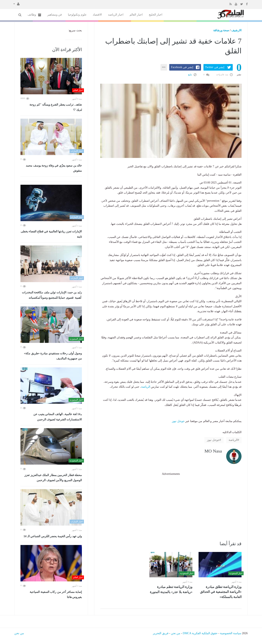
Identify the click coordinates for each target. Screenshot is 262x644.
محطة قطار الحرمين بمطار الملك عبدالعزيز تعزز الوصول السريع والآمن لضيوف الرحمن (53, 478)
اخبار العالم (136, 15)
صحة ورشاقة (221, 30)
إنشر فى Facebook (182, 67)
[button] (16, 4)
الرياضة (146, 387)
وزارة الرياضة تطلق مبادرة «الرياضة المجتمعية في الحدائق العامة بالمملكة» (221, 592)
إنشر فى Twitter (215, 67)
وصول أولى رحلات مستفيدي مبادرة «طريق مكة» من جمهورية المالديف (53, 356)
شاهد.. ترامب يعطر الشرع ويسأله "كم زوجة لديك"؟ (56, 107)
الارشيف (236, 30)
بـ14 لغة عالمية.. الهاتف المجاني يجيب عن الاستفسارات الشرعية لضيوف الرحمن (58, 417)
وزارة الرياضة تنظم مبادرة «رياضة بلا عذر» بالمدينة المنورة (171, 589)
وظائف (34, 15)
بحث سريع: (75, 30)
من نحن (176, 633)
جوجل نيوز (178, 421)
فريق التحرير (161, 633)
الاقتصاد (97, 15)
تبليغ (192, 74)
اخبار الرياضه (116, 15)
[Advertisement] (171, 505)
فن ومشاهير (55, 15)
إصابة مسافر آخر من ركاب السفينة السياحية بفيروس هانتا (56, 595)
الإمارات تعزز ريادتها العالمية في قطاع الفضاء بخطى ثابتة (51, 234)
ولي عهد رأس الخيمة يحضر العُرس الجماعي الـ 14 (53, 536)
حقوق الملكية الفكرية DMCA (200, 633)
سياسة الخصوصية (231, 633)
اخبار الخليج (156, 15)
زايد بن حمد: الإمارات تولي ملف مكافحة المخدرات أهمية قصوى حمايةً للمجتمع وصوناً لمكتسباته (52, 295)
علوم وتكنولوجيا (77, 15)
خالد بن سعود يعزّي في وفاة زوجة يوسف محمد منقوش (54, 168)
